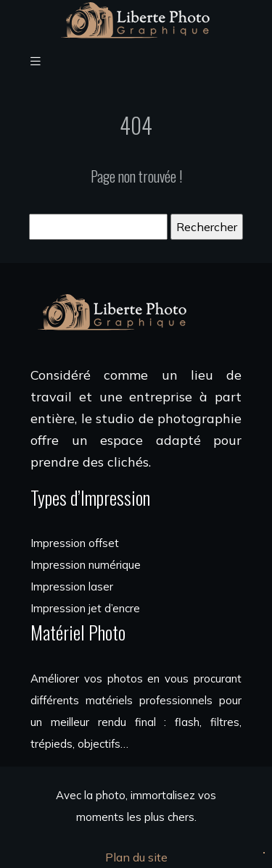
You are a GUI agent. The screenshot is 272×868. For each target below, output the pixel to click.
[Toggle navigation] (36, 61)
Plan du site (136, 857)
